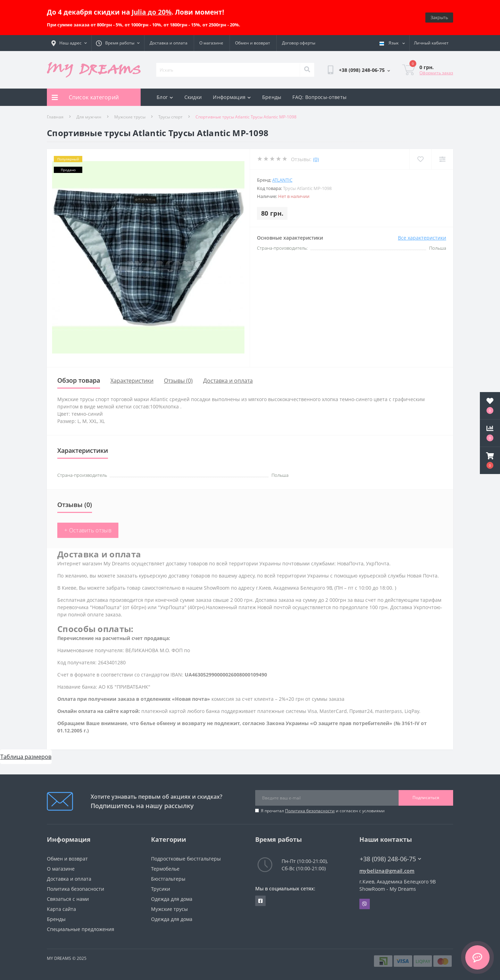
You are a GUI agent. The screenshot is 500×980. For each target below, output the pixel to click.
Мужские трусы (130, 117)
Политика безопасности (310, 811)
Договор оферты (299, 43)
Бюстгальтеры (168, 879)
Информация (232, 97)
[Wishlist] (420, 159)
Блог (165, 97)
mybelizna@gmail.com (387, 871)
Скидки (193, 97)
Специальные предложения (81, 929)
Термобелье (165, 869)
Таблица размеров (26, 757)
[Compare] (442, 159)
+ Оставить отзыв (88, 530)
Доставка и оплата (169, 43)
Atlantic (282, 180)
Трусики (161, 889)
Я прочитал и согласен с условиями (323, 811)
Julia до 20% (152, 12)
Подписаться (426, 798)
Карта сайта (61, 909)
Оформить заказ (436, 73)
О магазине (211, 43)
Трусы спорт (170, 117)
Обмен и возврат (253, 43)
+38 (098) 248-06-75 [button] (390, 859)
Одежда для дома (172, 899)
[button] (490, 460)
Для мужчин (89, 117)
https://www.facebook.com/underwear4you (260, 901)
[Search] (307, 70)
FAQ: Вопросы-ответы (319, 97)
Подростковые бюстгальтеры (186, 859)
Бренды (272, 97)
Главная (55, 117)
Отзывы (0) (178, 381)
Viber (365, 904)
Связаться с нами (68, 899)
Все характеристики (422, 238)
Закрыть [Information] (439, 17)
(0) (316, 159)
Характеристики (132, 381)
